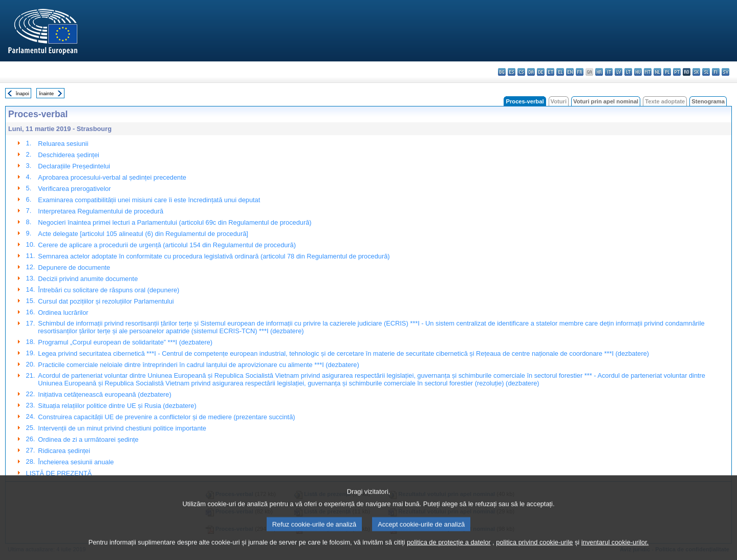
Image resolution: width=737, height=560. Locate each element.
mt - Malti (648, 72)
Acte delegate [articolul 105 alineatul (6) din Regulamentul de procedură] (143, 234)
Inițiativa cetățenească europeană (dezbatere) (104, 394)
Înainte (46, 93)
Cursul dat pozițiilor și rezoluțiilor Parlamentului (106, 301)
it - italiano (609, 72)
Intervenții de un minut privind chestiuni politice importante (122, 428)
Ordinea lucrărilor (63, 313)
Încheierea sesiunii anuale (76, 462)
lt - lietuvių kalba (628, 72)
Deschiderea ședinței (69, 155)
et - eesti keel (550, 72)
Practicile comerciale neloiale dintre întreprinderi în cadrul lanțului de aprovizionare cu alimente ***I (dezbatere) (198, 365)
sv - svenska (725, 72)
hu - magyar (638, 72)
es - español (512, 72)
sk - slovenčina (696, 72)
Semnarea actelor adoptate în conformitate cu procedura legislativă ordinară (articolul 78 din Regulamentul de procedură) (214, 256)
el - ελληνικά (560, 72)
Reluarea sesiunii (63, 144)
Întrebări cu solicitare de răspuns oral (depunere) (109, 290)
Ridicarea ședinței (64, 451)
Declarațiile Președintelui (74, 166)
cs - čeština (521, 72)
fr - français (580, 72)
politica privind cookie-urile (534, 551)
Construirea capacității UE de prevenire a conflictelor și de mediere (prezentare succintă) (166, 417)
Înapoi (23, 93)
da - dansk (531, 72)
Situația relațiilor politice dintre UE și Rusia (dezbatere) (117, 406)
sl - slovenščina (706, 72)
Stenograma (708, 101)
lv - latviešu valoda (619, 72)
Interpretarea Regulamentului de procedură (101, 211)
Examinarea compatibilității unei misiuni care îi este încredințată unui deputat (149, 200)
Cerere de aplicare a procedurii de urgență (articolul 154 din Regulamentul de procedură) (167, 245)
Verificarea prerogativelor (74, 189)
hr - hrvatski (599, 72)
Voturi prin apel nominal (606, 101)
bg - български (502, 72)
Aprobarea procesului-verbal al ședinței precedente (112, 177)
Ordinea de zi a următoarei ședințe (88, 439)
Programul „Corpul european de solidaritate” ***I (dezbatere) (125, 342)
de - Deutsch (541, 72)
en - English (570, 72)
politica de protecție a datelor (449, 551)
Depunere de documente (74, 267)
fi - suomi (716, 72)
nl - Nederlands (657, 72)
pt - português (677, 72)
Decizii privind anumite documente (88, 279)
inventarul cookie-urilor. (615, 551)
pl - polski (667, 72)
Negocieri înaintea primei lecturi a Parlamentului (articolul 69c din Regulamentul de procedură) (175, 222)
